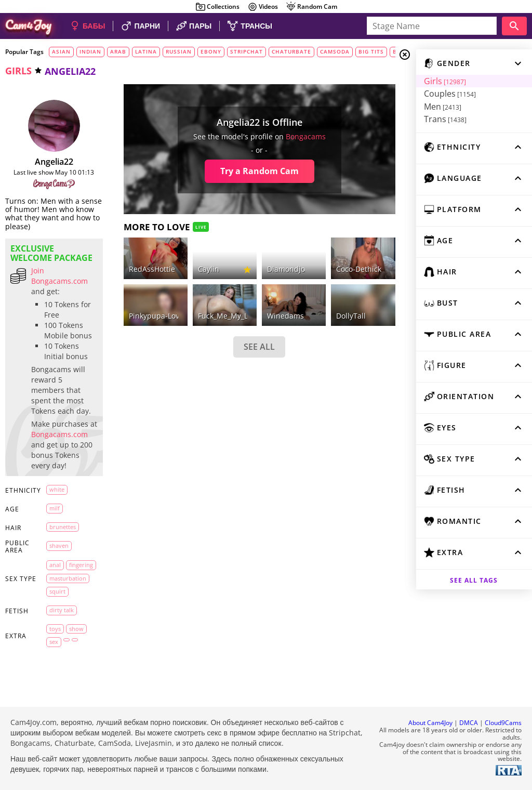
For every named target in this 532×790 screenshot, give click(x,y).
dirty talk (62, 610)
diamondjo (285, 269)
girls (18, 71)
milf (55, 508)
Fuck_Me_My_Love (228, 316)
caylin (208, 269)
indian (90, 51)
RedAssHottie (151, 269)
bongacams (305, 136)
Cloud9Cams (503, 723)
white (57, 489)
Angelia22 (54, 162)
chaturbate (291, 51)
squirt (57, 591)
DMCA (469, 723)
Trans (444, 119)
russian (179, 51)
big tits (371, 51)
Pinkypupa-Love (156, 316)
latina (146, 51)
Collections (217, 7)
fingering (81, 565)
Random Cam (311, 7)
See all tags (474, 580)
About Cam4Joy (430, 723)
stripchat (247, 51)
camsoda (335, 51)
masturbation (68, 578)
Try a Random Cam (259, 171)
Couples (449, 94)
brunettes (63, 527)
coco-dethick (358, 269)
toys (55, 628)
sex (54, 642)
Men (442, 107)
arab (118, 51)
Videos (263, 7)
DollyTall (350, 316)
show (76, 628)
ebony (211, 51)
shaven (59, 545)
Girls (444, 81)
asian (61, 51)
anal (55, 565)
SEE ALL (259, 347)
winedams (285, 316)
